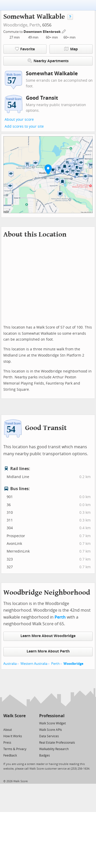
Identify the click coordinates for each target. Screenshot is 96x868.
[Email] (22, 723)
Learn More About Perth (48, 651)
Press (7, 743)
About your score (19, 120)
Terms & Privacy (15, 749)
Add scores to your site (24, 127)
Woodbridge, (16, 25)
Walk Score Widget (52, 723)
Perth (35, 25)
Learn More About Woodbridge (48, 636)
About (8, 730)
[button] (48, 169)
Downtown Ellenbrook (42, 32)
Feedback (10, 755)
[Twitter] (6, 723)
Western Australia (34, 664)
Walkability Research (54, 749)
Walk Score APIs (51, 730)
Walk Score (14, 716)
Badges (45, 755)
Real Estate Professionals (57, 743)
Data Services (49, 736)
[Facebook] (14, 723)
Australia (10, 664)
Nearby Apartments (48, 61)
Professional (52, 716)
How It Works (13, 736)
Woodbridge (73, 664)
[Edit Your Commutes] (64, 31)
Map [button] (71, 49)
